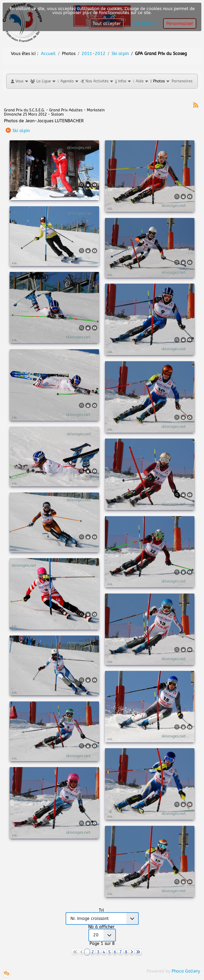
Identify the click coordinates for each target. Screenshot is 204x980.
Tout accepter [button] (107, 24)
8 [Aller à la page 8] (126, 952)
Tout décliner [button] (143, 24)
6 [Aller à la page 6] (115, 952)
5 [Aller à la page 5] (109, 952)
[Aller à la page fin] (138, 952)
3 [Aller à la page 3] (98, 952)
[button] (19, 81)
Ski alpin (21, 131)
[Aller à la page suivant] (132, 952)
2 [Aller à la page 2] (93, 952)
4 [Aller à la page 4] (104, 952)
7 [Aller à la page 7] (121, 952)
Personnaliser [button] (180, 24)
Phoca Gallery (186, 971)
